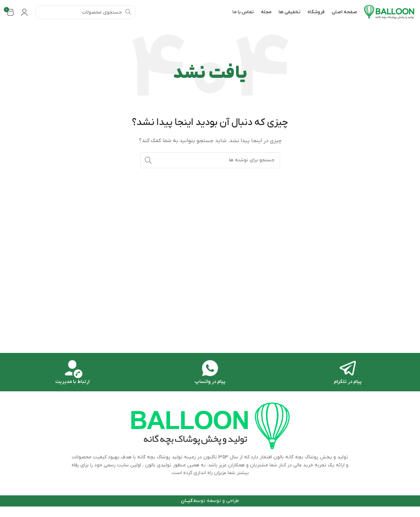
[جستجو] (86, 12)
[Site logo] (389, 12)
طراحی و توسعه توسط (210, 501)
